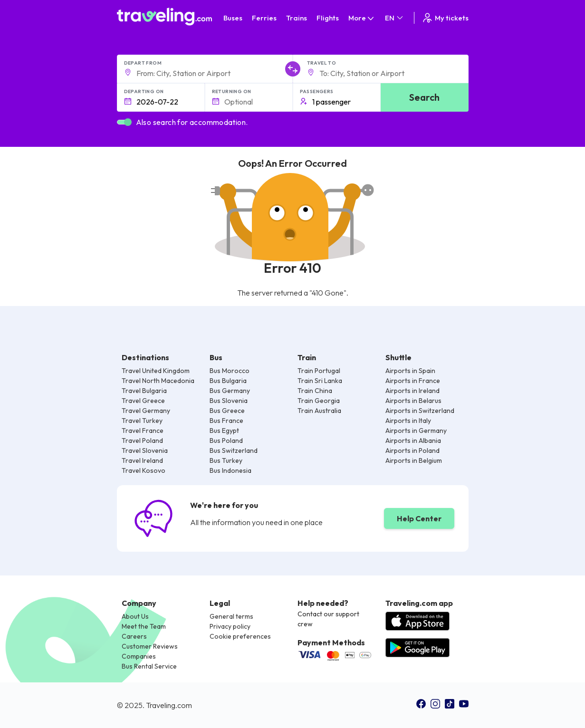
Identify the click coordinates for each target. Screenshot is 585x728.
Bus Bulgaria (228, 381)
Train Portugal (319, 371)
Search (424, 97)
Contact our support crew (328, 619)
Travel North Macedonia (158, 381)
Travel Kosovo (144, 470)
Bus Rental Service (149, 666)
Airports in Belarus (413, 401)
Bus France (226, 421)
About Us (135, 616)
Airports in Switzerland (420, 411)
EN (395, 18)
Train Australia (319, 411)
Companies (139, 656)
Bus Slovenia (229, 401)
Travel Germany (146, 411)
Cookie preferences (240, 636)
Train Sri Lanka (320, 381)
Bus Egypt (224, 431)
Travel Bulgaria (144, 391)
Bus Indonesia (230, 470)
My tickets (445, 18)
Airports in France (413, 381)
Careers (134, 636)
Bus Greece (227, 411)
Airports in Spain (410, 371)
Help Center (419, 518)
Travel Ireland (142, 460)
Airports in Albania (413, 441)
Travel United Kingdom (156, 371)
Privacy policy (230, 626)
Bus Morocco (230, 371)
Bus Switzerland (234, 450)
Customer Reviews (150, 646)
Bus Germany (230, 391)
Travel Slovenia (145, 450)
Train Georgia (319, 401)
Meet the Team (144, 626)
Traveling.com (169, 705)
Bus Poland (226, 441)
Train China (315, 391)
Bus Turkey (226, 460)
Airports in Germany (416, 431)
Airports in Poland (412, 450)
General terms (231, 616)
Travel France (143, 431)
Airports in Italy (408, 421)
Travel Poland (142, 441)
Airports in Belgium (414, 460)
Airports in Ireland (412, 391)
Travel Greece (143, 401)
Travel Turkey (142, 421)
